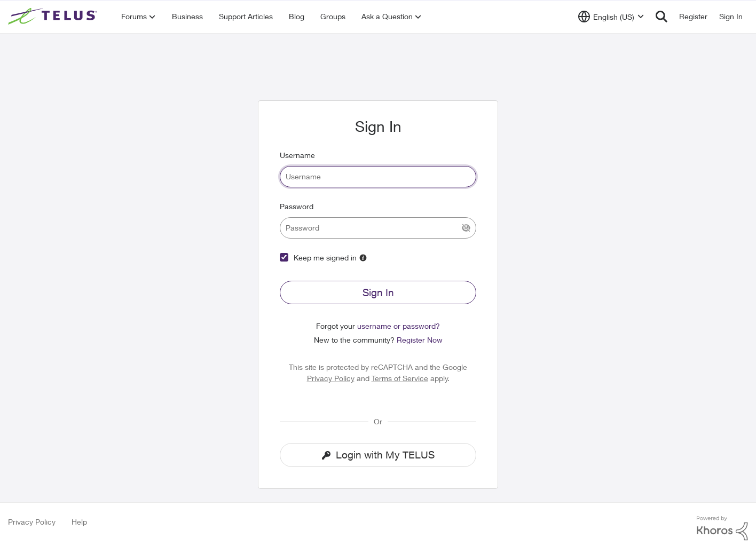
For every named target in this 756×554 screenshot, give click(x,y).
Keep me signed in (325, 258)
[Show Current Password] (466, 228)
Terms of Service (400, 378)
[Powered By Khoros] (722, 528)
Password (297, 206)
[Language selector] (611, 17)
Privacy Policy (331, 378)
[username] (378, 177)
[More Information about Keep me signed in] (363, 258)
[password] (378, 228)
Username (297, 155)
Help (79, 522)
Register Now (420, 340)
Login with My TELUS (378, 455)
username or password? (399, 326)
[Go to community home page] (54, 17)
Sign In (378, 292)
